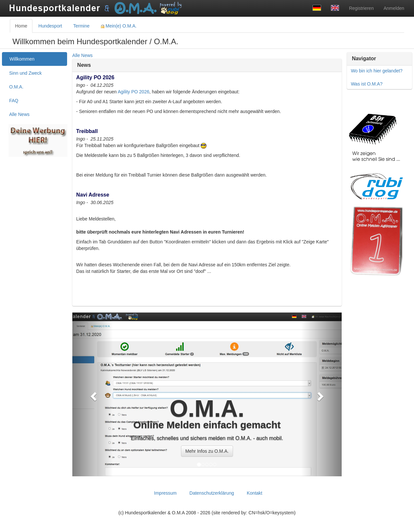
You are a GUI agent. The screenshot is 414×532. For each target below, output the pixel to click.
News (84, 65)
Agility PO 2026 (134, 92)
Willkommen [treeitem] (22, 59)
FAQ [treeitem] (14, 101)
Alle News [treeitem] (19, 114)
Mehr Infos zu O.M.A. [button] (207, 451)
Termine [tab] (81, 26)
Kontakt (254, 493)
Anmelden (394, 8)
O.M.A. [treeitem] (16, 87)
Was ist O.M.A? (367, 84)
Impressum (165, 493)
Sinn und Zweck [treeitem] (26, 73)
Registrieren (361, 8)
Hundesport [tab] (50, 26)
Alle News (82, 55)
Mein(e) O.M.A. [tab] (119, 26)
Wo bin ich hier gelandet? (377, 71)
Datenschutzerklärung (212, 493)
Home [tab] (21, 26)
